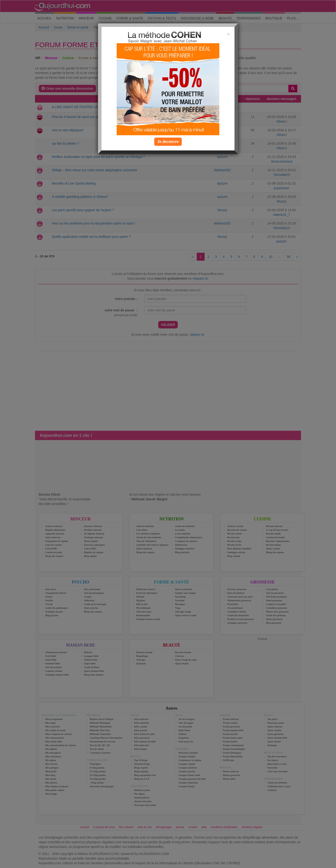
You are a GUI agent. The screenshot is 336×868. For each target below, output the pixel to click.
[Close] (228, 34)
